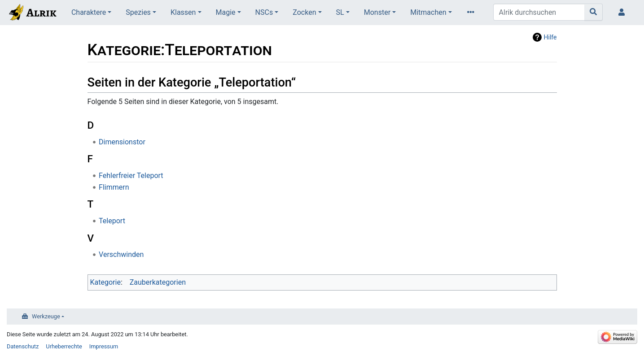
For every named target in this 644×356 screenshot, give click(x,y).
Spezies (138, 12)
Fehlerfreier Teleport (131, 176)
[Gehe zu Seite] (594, 12)
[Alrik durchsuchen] (539, 12)
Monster (377, 12)
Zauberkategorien (158, 282)
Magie (226, 12)
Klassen (183, 12)
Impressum (104, 346)
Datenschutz (23, 346)
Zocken (304, 12)
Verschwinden (121, 254)
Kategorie (105, 282)
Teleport (112, 221)
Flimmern (114, 187)
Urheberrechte (64, 346)
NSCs (264, 12)
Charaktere (89, 12)
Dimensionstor (122, 142)
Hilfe (550, 37)
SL (340, 12)
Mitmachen (428, 12)
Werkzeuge (46, 316)
